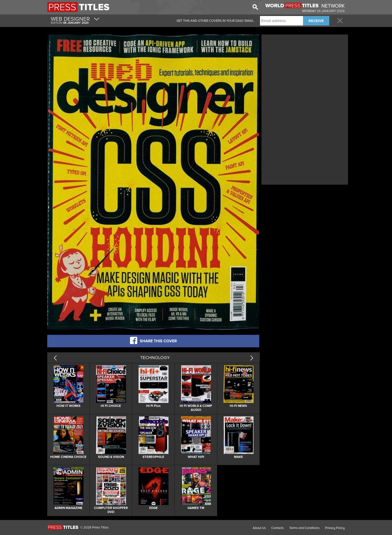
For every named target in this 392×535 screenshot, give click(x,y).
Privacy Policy (335, 528)
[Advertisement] (305, 71)
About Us (259, 528)
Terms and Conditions (304, 528)
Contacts (277, 528)
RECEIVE (316, 21)
